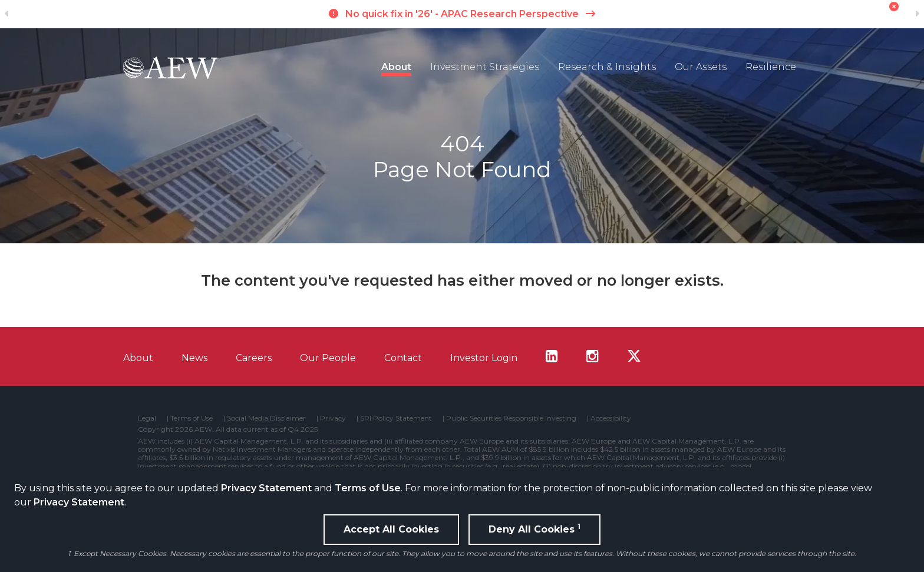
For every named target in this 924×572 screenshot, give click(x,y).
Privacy (333, 418)
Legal (147, 418)
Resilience (771, 67)
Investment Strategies (485, 67)
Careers (254, 358)
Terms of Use (368, 488)
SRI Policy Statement (396, 418)
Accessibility (611, 418)
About (396, 67)
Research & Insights (607, 67)
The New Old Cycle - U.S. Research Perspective (462, 14)
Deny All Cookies (534, 528)
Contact (403, 358)
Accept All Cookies (391, 529)
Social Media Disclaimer (266, 418)
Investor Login (484, 358)
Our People (328, 358)
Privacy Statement (266, 488)
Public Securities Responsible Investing (511, 418)
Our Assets (701, 67)
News (194, 358)
